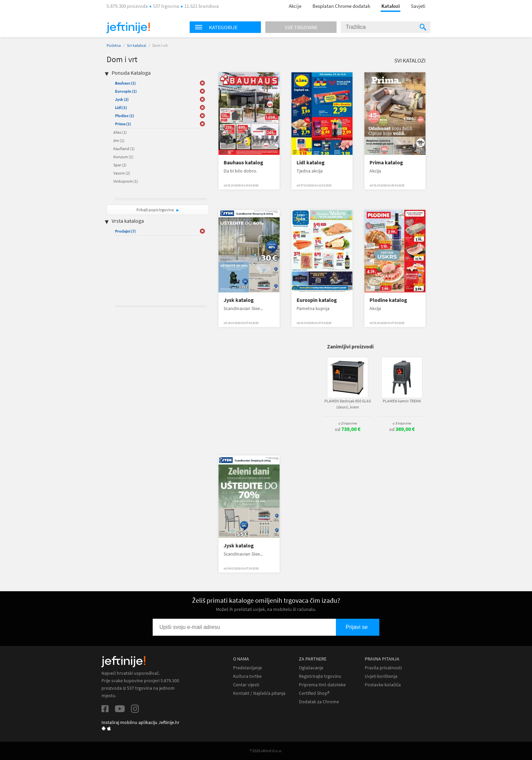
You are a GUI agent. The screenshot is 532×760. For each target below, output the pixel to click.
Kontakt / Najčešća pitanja (259, 693)
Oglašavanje (311, 668)
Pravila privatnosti (383, 668)
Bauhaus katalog (243, 162)
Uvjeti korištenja (381, 676)
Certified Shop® (314, 693)
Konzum (123, 157)
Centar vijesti (246, 685)
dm (119, 140)
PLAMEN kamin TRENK (402, 401)
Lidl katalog (311, 162)
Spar (120, 165)
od (348, 429)
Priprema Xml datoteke (322, 685)
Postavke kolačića (383, 685)
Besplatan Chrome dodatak (341, 6)
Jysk (122, 99)
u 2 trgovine (347, 423)
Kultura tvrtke (247, 676)
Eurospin (126, 91)
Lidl (121, 107)
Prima (123, 124)
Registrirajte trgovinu (320, 676)
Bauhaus (125, 83)
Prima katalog (386, 162)
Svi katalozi (137, 45)
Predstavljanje (248, 668)
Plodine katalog (388, 300)
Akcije (295, 6)
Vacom (122, 173)
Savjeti (418, 6)
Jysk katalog (239, 300)
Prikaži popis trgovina (155, 210)
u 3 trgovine (402, 423)
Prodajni (125, 231)
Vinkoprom (126, 181)
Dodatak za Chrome (319, 702)
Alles (120, 132)
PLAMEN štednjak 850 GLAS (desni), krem (348, 404)
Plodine (125, 116)
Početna (114, 45)
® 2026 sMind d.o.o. (266, 751)
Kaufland (124, 149)
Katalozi (391, 6)
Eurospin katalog (317, 300)
